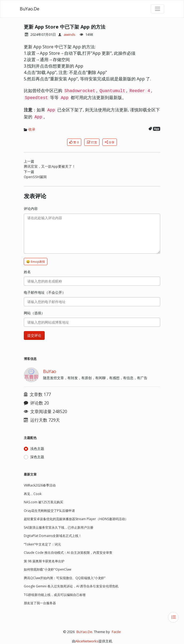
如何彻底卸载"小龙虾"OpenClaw (47, 569)
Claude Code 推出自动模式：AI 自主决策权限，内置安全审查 (68, 553)
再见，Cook (33, 494)
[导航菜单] (158, 9)
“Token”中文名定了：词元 (42, 544)
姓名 (27, 272)
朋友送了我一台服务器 (40, 603)
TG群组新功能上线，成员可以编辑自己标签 (55, 595)
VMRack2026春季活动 (40, 485)
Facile (116, 632)
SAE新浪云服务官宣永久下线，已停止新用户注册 (59, 527)
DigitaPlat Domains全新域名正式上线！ (53, 536)
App (157, 129)
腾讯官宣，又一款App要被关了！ (50, 166)
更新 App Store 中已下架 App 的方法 (65, 27)
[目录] (173, 617)
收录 (32, 129)
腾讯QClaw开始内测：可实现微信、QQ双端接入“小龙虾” (65, 578)
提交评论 (34, 335)
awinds (70, 34)
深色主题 (37, 457)
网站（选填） (34, 313)
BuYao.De (30, 9)
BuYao (50, 371)
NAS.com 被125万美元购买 (43, 502)
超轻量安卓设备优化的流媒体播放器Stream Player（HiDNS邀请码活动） (76, 519)
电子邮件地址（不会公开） (45, 292)
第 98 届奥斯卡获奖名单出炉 (44, 561)
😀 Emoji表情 (36, 262)
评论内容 (31, 209)
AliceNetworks (87, 641)
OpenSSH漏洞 (35, 177)
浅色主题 (37, 449)
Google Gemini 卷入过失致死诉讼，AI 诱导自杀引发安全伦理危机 (71, 586)
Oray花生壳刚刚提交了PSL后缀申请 (49, 511)
